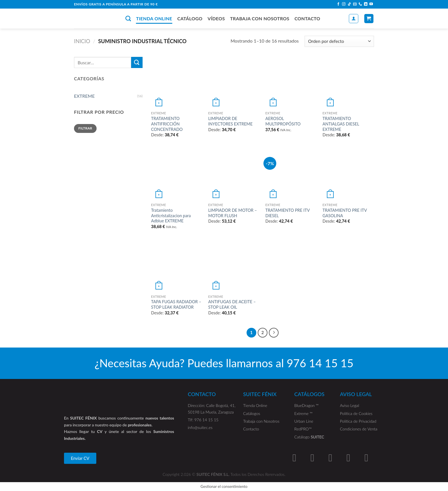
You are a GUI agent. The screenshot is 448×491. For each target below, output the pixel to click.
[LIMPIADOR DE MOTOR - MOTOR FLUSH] (234, 174)
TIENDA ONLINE (154, 18)
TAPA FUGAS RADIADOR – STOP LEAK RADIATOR (176, 304)
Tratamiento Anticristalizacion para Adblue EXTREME (171, 215)
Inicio (82, 41)
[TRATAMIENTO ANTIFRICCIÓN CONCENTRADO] (177, 83)
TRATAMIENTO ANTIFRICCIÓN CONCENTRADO (167, 124)
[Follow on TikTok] (349, 4)
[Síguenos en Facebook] (338, 4)
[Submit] (137, 62)
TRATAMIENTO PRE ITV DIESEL (288, 213)
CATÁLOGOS (309, 394)
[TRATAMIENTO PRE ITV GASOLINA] (348, 174)
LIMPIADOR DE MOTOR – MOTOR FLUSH (233, 213)
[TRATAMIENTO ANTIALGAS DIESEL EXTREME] (348, 83)
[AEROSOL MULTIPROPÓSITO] (291, 83)
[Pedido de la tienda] (339, 41)
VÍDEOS (216, 18)
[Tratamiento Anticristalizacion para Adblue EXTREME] (177, 174)
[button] (80, 458)
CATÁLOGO (190, 18)
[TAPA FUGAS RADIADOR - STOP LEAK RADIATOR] (177, 266)
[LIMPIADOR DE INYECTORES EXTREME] (234, 83)
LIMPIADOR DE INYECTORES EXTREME (230, 121)
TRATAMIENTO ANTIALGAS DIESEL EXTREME (341, 124)
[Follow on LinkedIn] (366, 4)
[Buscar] (128, 18)
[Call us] (360, 4)
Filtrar (85, 128)
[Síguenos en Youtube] (371, 4)
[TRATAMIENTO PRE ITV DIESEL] (291, 174)
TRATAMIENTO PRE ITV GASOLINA (345, 213)
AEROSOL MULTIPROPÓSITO (283, 121)
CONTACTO (307, 18)
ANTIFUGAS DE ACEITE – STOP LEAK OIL (232, 304)
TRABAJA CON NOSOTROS (260, 18)
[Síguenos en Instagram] (344, 4)
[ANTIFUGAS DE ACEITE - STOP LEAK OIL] (234, 266)
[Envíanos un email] (355, 4)
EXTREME (84, 96)
